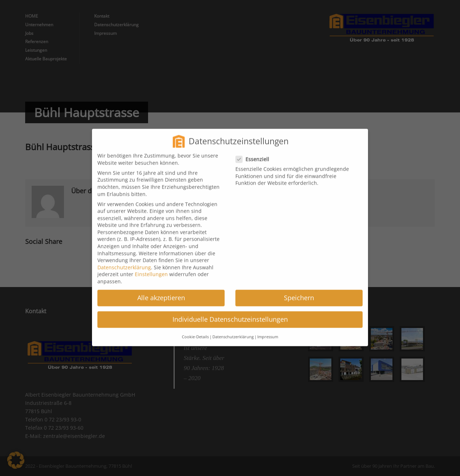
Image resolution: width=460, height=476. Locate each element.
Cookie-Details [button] (195, 331)
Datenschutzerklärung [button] (233, 331)
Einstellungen (151, 269)
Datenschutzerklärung (124, 261)
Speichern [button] (299, 292)
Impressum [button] (268, 331)
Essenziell (255, 153)
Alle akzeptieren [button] (161, 292)
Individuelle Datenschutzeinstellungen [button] (230, 314)
